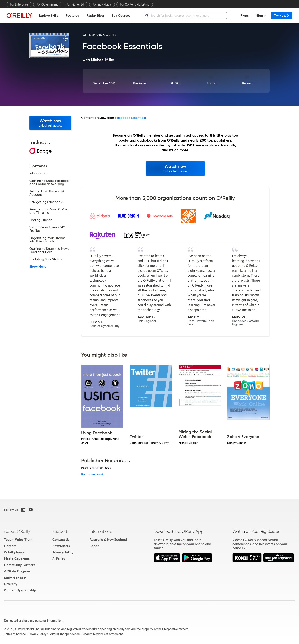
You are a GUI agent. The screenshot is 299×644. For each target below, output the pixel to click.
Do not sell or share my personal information (33, 621)
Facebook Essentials (130, 118)
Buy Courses (121, 15)
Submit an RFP (15, 578)
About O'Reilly (17, 531)
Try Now (282, 15)
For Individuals (102, 4)
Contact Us (61, 540)
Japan (94, 546)
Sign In (261, 15)
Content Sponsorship (20, 590)
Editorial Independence (64, 634)
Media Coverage (17, 559)
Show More (38, 267)
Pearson (248, 83)
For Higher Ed (75, 4)
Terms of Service (15, 634)
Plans (245, 15)
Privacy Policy (63, 552)
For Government (47, 4)
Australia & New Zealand (108, 540)
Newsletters (61, 546)
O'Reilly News (14, 552)
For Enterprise (19, 4)
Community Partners (20, 565)
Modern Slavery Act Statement (103, 634)
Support (60, 531)
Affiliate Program (17, 571)
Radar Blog (95, 15)
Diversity (11, 584)
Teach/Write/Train (18, 540)
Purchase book (92, 474)
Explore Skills (48, 15)
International (101, 531)
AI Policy (59, 559)
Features (72, 15)
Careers (10, 546)
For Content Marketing (135, 4)
